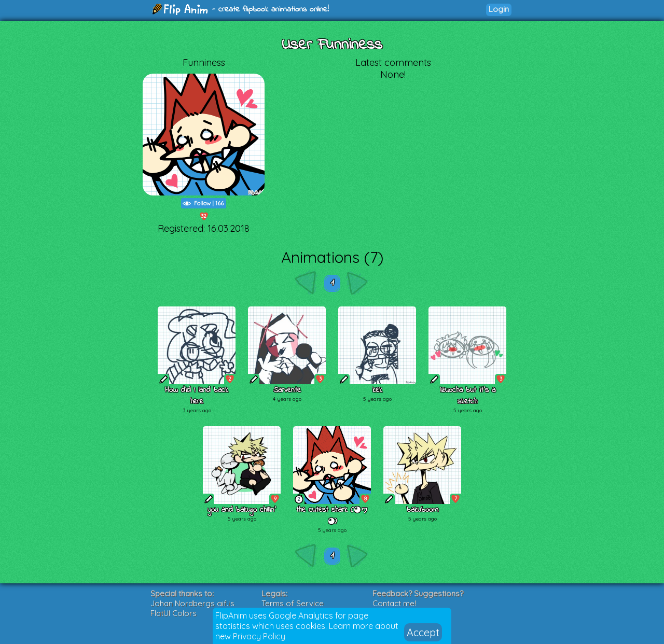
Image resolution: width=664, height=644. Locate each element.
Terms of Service (293, 603)
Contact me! (394, 603)
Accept (423, 632)
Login (499, 9)
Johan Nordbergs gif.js (192, 603)
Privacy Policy (259, 636)
